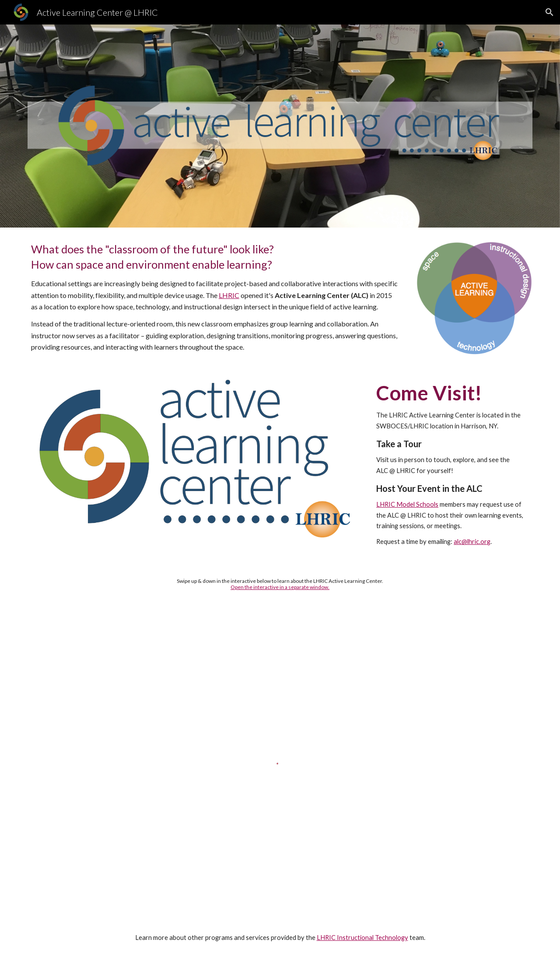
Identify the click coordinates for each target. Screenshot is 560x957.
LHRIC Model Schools (407, 504)
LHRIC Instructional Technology (362, 938)
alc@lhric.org (472, 542)
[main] (215, 297)
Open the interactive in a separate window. (280, 587)
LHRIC (229, 295)
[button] (549, 12)
